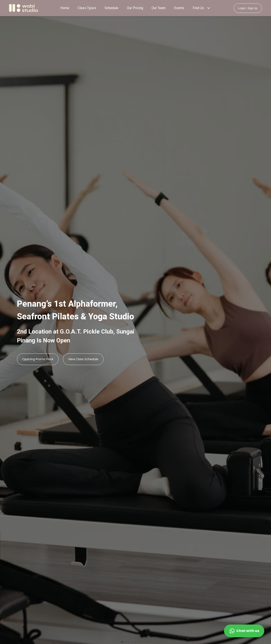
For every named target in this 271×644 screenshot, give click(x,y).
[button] (209, 8)
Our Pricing (135, 8)
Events (179, 8)
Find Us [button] (198, 8)
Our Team (159, 8)
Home (65, 8)
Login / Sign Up (248, 8)
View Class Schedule (83, 359)
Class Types (87, 8)
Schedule (111, 8)
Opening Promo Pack (38, 359)
